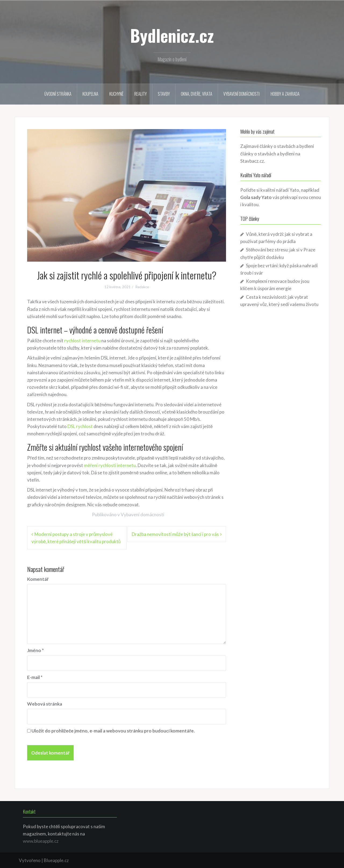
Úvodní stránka (58, 94)
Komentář (38, 579)
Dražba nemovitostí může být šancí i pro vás (175, 534)
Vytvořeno (30, 860)
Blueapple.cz (56, 860)
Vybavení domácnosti (241, 94)
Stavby (164, 94)
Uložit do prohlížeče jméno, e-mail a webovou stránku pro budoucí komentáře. (113, 731)
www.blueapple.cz (41, 841)
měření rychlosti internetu (110, 465)
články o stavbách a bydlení (267, 154)
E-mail (35, 677)
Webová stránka (45, 704)
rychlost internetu (82, 341)
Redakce (142, 287)
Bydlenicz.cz (172, 35)
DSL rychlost (80, 426)
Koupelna (90, 94)
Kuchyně (116, 94)
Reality (141, 94)
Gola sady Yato (256, 197)
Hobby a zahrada (285, 94)
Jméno (35, 650)
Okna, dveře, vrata (197, 94)
